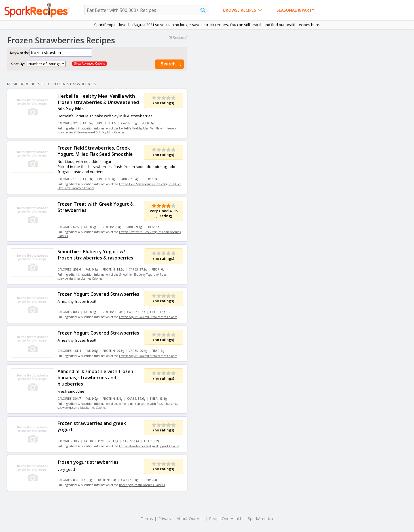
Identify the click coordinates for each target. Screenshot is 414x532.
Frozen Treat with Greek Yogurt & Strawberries (96, 207)
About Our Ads (190, 519)
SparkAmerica (260, 519)
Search (171, 64)
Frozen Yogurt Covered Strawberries (98, 294)
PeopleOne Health (226, 519)
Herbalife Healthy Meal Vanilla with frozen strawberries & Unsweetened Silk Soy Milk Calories (117, 130)
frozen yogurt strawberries (88, 462)
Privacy (165, 519)
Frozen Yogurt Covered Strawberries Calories (148, 317)
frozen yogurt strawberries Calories (142, 485)
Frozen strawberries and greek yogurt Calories (149, 446)
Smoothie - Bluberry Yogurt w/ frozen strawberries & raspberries (95, 255)
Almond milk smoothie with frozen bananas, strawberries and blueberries (95, 378)
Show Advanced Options (89, 64)
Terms (147, 519)
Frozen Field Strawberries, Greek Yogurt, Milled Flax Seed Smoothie (95, 151)
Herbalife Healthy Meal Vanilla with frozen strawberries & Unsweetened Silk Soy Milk (98, 102)
